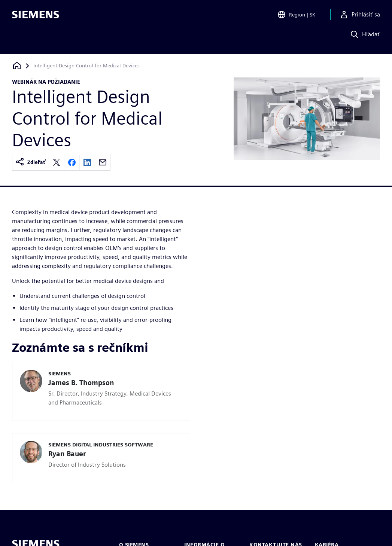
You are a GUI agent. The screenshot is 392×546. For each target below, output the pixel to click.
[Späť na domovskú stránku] (17, 66)
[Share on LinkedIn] (87, 162)
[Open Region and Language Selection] (296, 16)
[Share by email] (103, 162)
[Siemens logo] (36, 16)
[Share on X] (57, 162)
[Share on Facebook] (72, 162)
